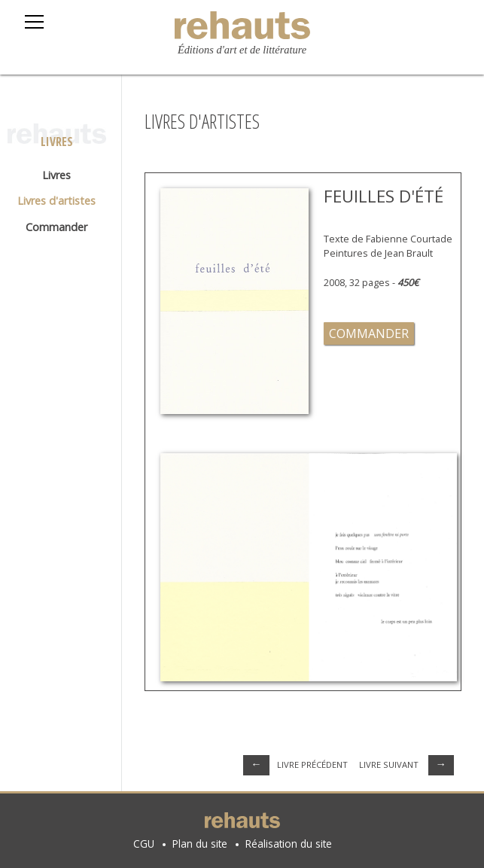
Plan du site (200, 844)
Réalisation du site (289, 844)
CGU (144, 844)
